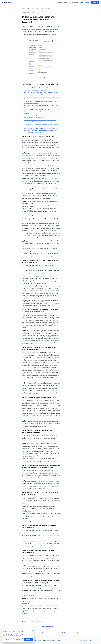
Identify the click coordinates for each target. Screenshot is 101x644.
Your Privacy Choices (53, 641)
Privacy (39, 641)
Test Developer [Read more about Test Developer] (50, 633)
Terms (44, 641)
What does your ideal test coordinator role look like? (37, 88)
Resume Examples (73, 2)
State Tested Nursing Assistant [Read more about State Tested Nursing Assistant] (50, 627)
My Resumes (95, 2)
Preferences (8, 640)
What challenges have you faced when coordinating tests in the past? (41, 92)
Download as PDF (41, 78)
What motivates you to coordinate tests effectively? (36, 90)
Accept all (28, 640)
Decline (18, 640)
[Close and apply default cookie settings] (32, 631)
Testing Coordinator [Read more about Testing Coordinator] (31, 627)
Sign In (88, 2)
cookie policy (21, 636)
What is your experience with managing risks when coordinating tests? (41, 128)
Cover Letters (31, 8)
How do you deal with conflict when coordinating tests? (37, 109)
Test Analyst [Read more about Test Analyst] (70, 627)
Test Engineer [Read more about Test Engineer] (70, 633)
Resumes (24, 8)
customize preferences (8, 636)
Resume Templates (63, 2)
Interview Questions (46, 8)
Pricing (81, 2)
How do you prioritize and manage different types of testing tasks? (40, 95)
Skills (38, 8)
